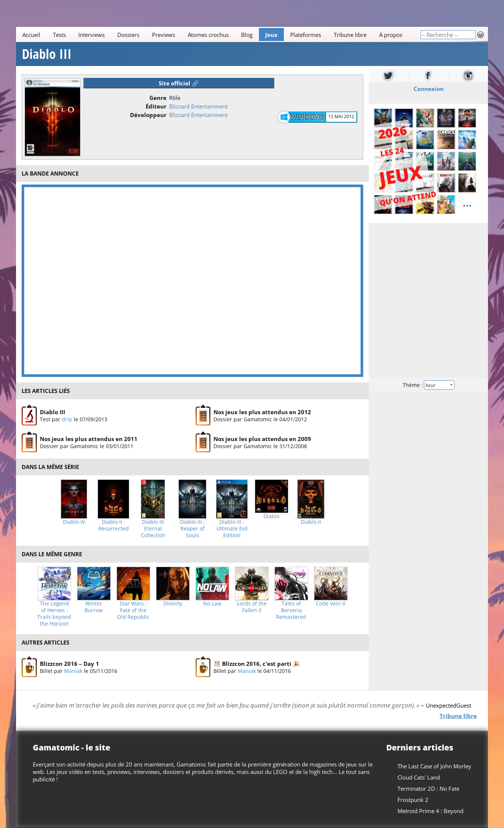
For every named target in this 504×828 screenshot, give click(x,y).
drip (67, 419)
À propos (390, 35)
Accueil (31, 35)
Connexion (429, 89)
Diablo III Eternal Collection (153, 529)
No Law (212, 604)
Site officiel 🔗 (179, 83)
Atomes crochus (208, 35)
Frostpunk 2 (413, 800)
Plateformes (306, 35)
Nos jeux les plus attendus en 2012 (262, 412)
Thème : (428, 385)
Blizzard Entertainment (198, 106)
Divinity (173, 604)
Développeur (148, 115)
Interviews (91, 35)
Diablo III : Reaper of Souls (192, 529)
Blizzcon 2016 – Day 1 (69, 664)
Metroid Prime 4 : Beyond (430, 811)
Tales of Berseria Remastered (291, 610)
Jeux (271, 35)
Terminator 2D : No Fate (428, 788)
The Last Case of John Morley (434, 766)
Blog (247, 35)
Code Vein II (331, 604)
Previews (164, 35)
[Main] (218, 34)
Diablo (271, 516)
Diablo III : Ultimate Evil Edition (232, 529)
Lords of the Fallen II (252, 607)
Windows (307, 117)
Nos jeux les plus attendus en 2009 (262, 439)
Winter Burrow (94, 607)
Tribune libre (350, 35)
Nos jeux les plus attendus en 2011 (89, 439)
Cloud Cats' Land (419, 777)
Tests (59, 35)
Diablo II (311, 522)
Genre (158, 98)
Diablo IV (74, 522)
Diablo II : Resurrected (114, 525)
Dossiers (128, 35)
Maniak (73, 671)
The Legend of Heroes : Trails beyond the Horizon (54, 614)
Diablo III (47, 54)
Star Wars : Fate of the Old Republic (133, 610)
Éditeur (156, 106)
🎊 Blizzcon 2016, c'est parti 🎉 (256, 664)
